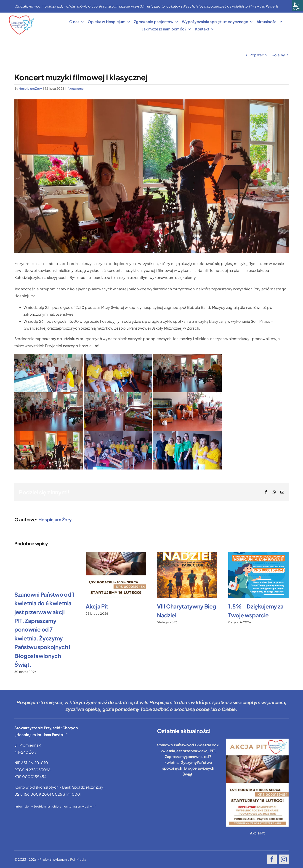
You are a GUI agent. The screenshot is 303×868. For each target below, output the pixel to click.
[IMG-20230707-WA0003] (151, 176)
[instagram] (284, 859)
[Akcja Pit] (257, 783)
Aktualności (76, 89)
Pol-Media (78, 859)
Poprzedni (259, 55)
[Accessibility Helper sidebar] (298, 5)
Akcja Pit (97, 606)
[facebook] (272, 859)
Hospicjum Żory (30, 89)
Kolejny (278, 55)
